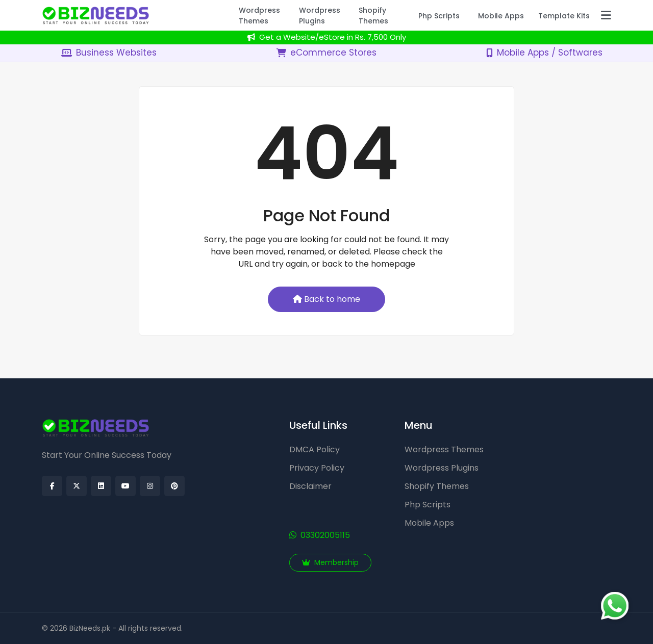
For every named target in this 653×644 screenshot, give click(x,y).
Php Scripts (428, 505)
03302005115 (320, 535)
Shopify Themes (437, 486)
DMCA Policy (315, 449)
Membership (330, 562)
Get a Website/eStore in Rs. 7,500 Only (327, 37)
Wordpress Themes (444, 449)
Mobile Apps (429, 523)
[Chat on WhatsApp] (615, 606)
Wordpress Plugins (442, 468)
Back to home (326, 299)
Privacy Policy (317, 468)
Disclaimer (310, 486)
